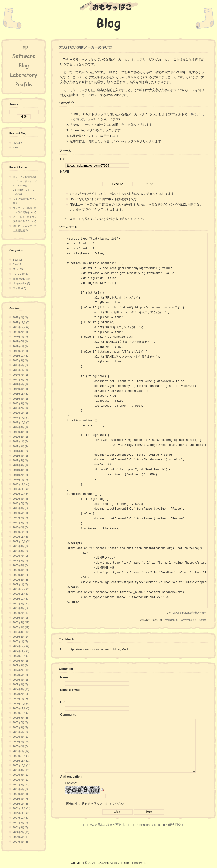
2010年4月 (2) (20, 518)
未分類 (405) (20, 288)
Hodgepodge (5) (21, 284)
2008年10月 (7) (21, 599)
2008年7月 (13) (21, 613)
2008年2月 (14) (21, 637)
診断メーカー (199, 613)
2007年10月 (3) (21, 656)
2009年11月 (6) (21, 537)
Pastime (202, 620)
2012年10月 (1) (21, 423)
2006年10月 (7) (21, 713)
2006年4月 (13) (21, 737)
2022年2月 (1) (20, 318)
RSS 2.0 (17, 143)
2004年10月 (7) (21, 818)
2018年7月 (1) (20, 337)
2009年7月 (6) (20, 556)
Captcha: (71, 794)
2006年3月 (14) (21, 742)
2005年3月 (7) (20, 799)
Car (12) (17, 264)
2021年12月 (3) (21, 322)
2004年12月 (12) (22, 808)
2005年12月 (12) (22, 756)
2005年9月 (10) (21, 770)
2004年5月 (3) (20, 842)
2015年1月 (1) (20, 370)
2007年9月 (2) (20, 661)
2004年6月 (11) (21, 837)
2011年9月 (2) (20, 446)
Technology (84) (21, 279)
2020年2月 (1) (20, 332)
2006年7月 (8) (20, 723)
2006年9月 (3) (20, 718)
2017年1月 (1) (20, 346)
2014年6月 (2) (20, 380)
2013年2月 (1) (20, 408)
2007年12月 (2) (21, 646)
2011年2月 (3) (20, 475)
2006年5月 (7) (20, 732)
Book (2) (17, 260)
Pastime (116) (20, 274)
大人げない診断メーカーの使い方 (86, 47)
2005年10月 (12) (22, 765)
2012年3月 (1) (20, 432)
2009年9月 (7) (20, 546)
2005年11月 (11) (22, 761)
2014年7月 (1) (20, 375)
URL (63, 702)
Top (130, 835)
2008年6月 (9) (20, 618)
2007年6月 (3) (20, 675)
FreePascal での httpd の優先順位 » (159, 835)
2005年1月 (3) (20, 804)
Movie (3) (18, 269)
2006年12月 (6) (21, 704)
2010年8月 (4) (20, 499)
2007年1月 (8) (20, 699)
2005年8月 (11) (21, 775)
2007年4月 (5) (20, 685)
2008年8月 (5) (20, 608)
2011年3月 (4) (20, 470)
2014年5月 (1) (20, 384)
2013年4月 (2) (20, 399)
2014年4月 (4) (20, 389)
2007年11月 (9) (21, 651)
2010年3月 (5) (20, 523)
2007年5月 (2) (20, 680)
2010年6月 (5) (20, 508)
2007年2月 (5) (20, 694)
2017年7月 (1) (20, 341)
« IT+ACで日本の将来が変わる (104, 835)
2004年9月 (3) (20, 823)
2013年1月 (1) (20, 413)
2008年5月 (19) (21, 622)
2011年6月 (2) (20, 456)
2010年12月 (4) (21, 484)
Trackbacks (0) (171, 620)
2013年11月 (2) (21, 394)
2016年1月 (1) (20, 351)
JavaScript (179, 613)
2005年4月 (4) (20, 794)
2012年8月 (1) (20, 427)
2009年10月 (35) (22, 541)
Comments (68, 714)
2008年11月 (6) (21, 594)
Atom (16, 148)
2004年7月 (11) (21, 832)
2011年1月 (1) (20, 480)
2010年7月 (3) (20, 504)
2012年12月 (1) (21, 418)
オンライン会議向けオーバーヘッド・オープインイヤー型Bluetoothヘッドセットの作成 (25, 185)
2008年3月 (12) (21, 632)
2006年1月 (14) (21, 751)
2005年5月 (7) (20, 789)
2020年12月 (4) (21, 327)
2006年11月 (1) (21, 708)
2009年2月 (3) (20, 580)
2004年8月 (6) (20, 828)
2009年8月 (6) (20, 551)
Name (64, 677)
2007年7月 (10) (21, 670)
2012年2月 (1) (20, 437)
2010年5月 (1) (20, 513)
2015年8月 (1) (20, 360)
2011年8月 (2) (20, 451)
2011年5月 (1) (20, 461)
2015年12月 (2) (21, 356)
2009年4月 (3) (20, 570)
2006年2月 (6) (20, 746)
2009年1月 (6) (20, 584)
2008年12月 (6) (21, 589)
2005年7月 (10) (21, 780)
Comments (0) (188, 620)
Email (64, 690)
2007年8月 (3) (20, 665)
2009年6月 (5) (20, 561)
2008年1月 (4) (20, 642)
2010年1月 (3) (20, 532)
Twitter (188, 613)
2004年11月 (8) (21, 813)
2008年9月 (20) (21, 604)
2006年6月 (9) (20, 727)
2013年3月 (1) (20, 403)
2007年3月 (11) (21, 689)
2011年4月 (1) (20, 465)
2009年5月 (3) (20, 565)
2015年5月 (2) (20, 365)
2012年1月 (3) (20, 441)
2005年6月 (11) (21, 785)
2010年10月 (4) (21, 494)
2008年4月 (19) (21, 627)
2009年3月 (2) (20, 575)
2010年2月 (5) (20, 527)
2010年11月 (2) (21, 489)
